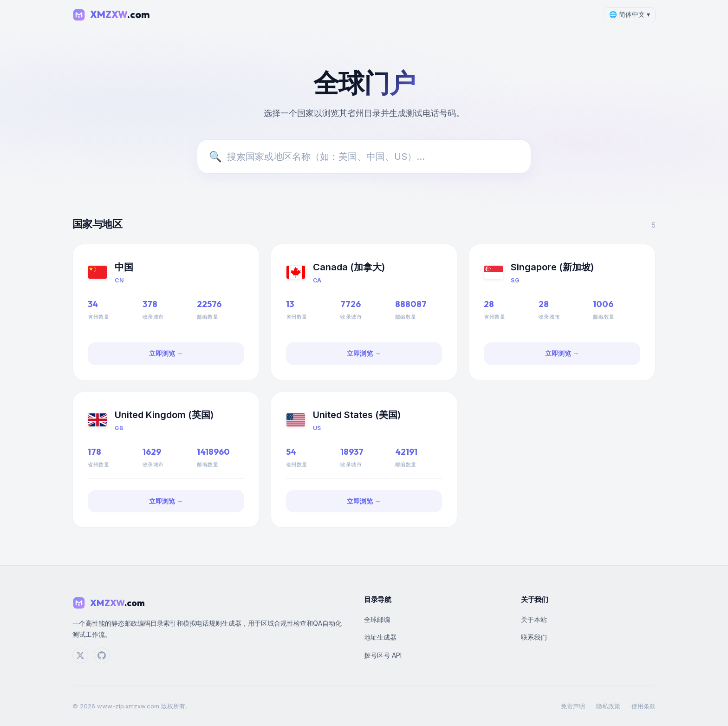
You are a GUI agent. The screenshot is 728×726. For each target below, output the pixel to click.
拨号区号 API (383, 655)
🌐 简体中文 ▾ (630, 14)
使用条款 (643, 706)
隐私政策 (608, 706)
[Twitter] (80, 655)
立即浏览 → (166, 353)
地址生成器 (380, 637)
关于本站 (534, 619)
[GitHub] (102, 655)
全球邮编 (377, 619)
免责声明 (573, 706)
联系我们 (534, 637)
